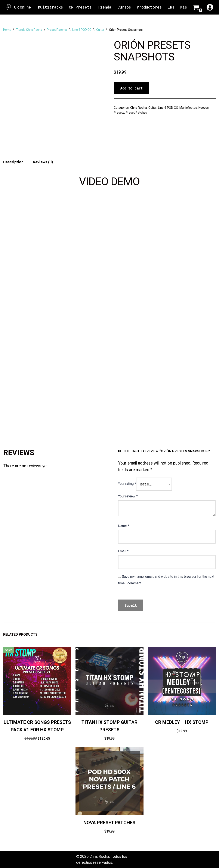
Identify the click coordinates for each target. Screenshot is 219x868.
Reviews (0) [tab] (43, 162)
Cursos (124, 7)
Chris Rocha (139, 108)
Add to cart (131, 88)
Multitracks (50, 7)
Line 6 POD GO (82, 30)
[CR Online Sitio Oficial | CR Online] (18, 7)
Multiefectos (188, 108)
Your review (128, 496)
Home (7, 30)
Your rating (127, 484)
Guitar (100, 30)
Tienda (104, 7)
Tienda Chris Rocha (29, 30)
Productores (149, 7)
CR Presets (80, 7)
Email (123, 551)
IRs (171, 7)
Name (124, 526)
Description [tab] (13, 162)
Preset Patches (57, 30)
